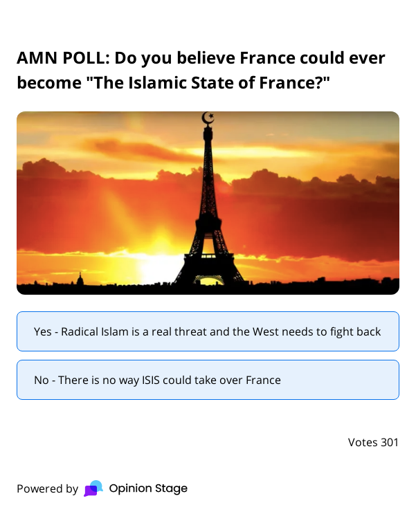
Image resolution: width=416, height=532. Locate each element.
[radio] (208, 331)
